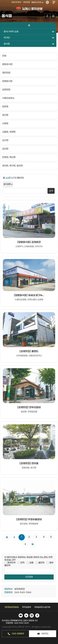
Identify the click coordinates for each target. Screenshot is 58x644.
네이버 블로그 (26, 616)
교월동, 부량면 (9, 132)
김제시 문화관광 (29, 9)
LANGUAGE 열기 (47, 2)
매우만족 (11, 563)
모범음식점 (7, 81)
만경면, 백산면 (9, 157)
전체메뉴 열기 (54, 2)
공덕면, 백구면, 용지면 (12, 166)
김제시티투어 (16, 2)
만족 (22, 563)
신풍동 (5, 123)
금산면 (5, 149)
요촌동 (5, 107)
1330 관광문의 (18, 634)
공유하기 (47, 16)
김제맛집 (6, 90)
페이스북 (37, 616)
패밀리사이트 (37, 2)
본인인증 (27, 2)
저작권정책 (26, 607)
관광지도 (45, 634)
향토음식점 (7, 64)
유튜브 (21, 616)
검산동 (5, 115)
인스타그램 (32, 616)
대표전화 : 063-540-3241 (17, 623)
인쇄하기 (53, 16)
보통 (31, 563)
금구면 (5, 140)
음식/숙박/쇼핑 (11, 32)
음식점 (7, 44)
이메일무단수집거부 (42, 607)
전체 (4, 56)
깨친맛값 (6, 73)
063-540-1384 (23, 592)
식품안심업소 (8, 98)
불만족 (41, 563)
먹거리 (7, 38)
